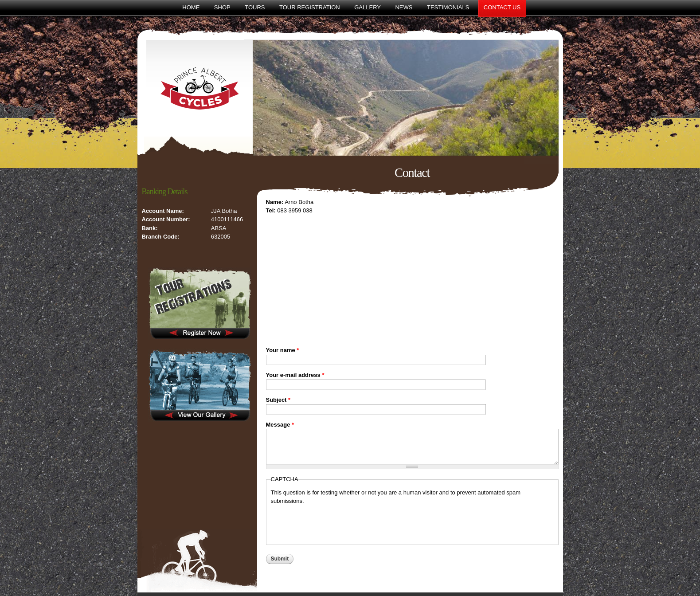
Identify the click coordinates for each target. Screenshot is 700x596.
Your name (283, 350)
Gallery (368, 7)
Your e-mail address (295, 375)
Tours (255, 7)
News (404, 7)
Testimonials (448, 7)
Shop (222, 7)
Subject (278, 400)
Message (280, 425)
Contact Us (502, 7)
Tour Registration (310, 7)
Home (191, 7)
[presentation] (338, 523)
